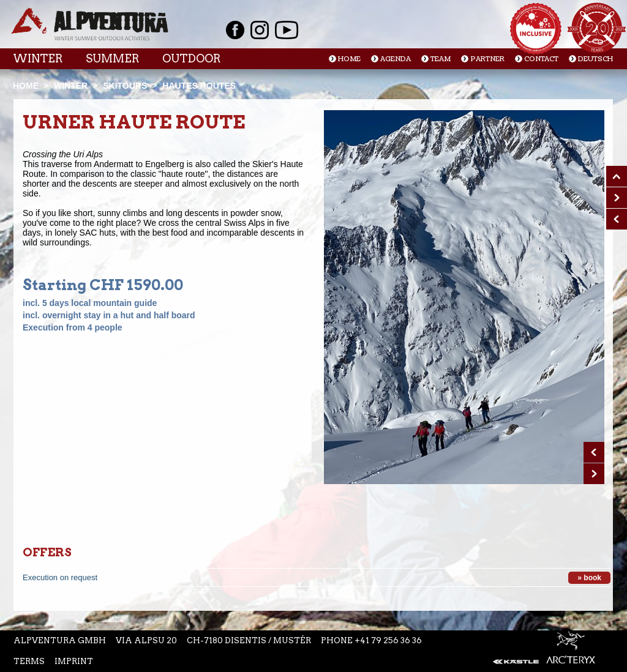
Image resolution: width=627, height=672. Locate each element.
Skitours (125, 86)
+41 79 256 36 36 (388, 640)
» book (589, 578)
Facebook (235, 30)
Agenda (396, 59)
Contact (541, 59)
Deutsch (595, 59)
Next (594, 474)
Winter (38, 58)
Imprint (74, 661)
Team (441, 59)
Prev (594, 452)
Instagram (260, 30)
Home (349, 59)
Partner (487, 59)
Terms (29, 661)
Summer (112, 58)
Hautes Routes (199, 86)
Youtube (287, 30)
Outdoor (191, 58)
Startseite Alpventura (90, 24)
